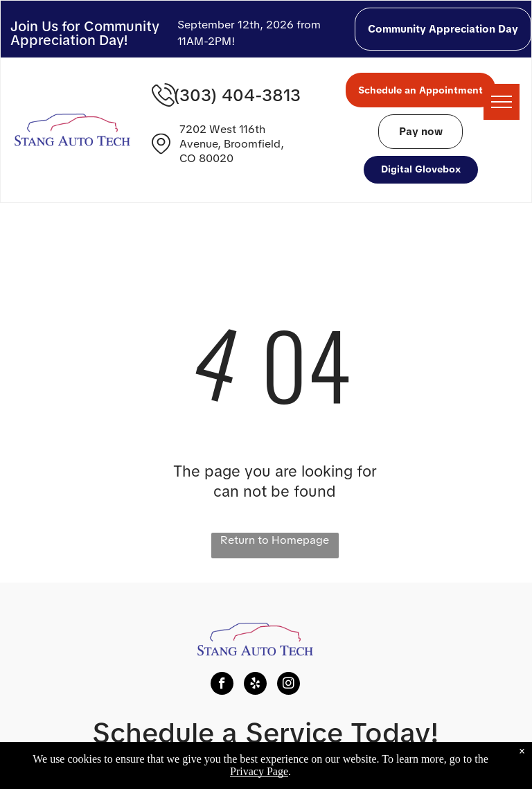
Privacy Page (259, 771)
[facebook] (222, 685)
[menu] (502, 102)
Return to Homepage (275, 540)
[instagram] (289, 685)
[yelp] (255, 685)
